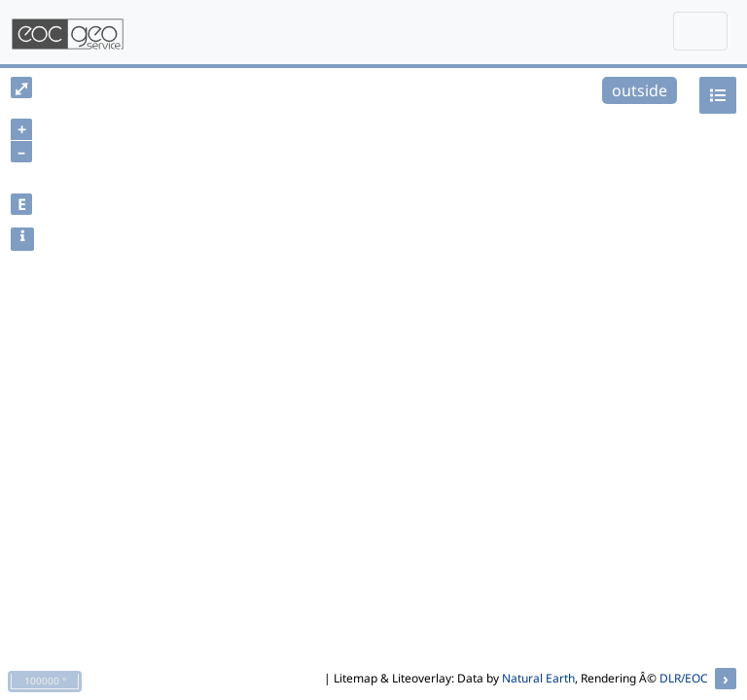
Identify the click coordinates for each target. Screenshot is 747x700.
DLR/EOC (684, 678)
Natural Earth (538, 678)
